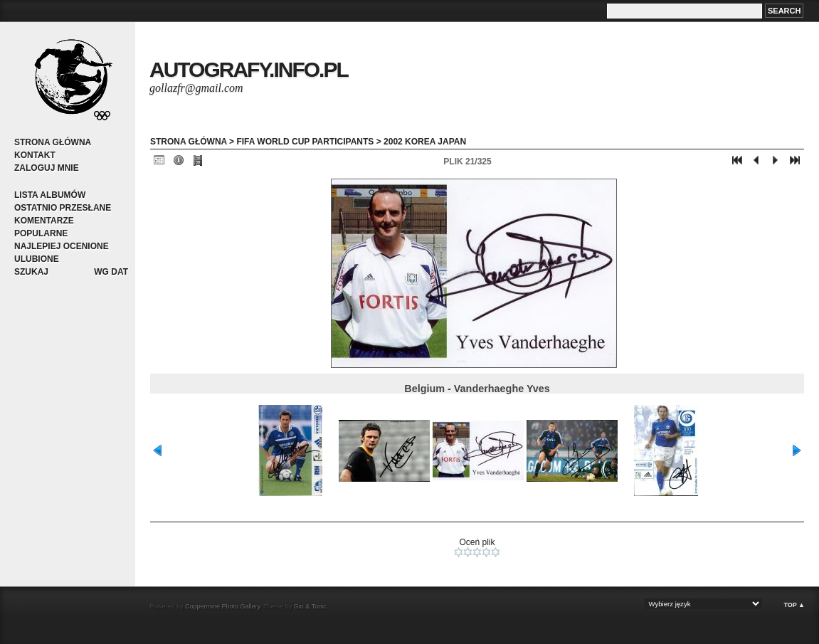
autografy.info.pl (249, 69)
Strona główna (53, 142)
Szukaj (31, 272)
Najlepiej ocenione (62, 246)
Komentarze (44, 221)
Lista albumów (50, 195)
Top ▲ (794, 605)
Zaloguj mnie (47, 168)
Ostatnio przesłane (63, 208)
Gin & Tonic (310, 606)
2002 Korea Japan (425, 142)
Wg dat (111, 272)
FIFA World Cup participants (305, 142)
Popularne (41, 233)
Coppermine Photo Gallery (222, 606)
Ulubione (37, 259)
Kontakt (35, 155)
